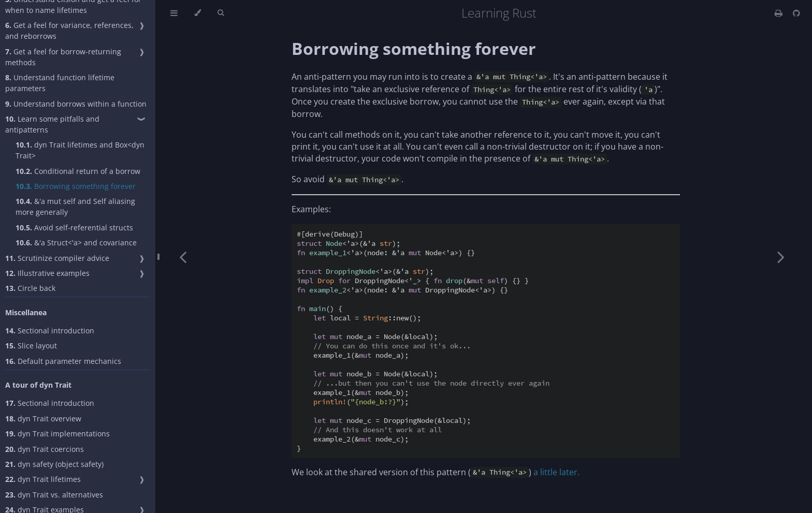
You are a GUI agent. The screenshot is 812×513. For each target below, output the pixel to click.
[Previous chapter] (183, 256)
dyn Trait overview (43, 419)
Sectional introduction (50, 331)
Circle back (30, 288)
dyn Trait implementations (57, 434)
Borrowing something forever (76, 186)
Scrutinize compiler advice (57, 258)
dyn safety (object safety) (54, 464)
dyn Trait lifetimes (43, 479)
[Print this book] (780, 13)
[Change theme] (198, 13)
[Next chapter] (781, 256)
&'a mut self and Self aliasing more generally (75, 207)
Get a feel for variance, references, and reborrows (69, 31)
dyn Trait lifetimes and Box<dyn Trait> (80, 150)
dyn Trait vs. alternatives (54, 495)
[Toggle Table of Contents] (174, 13)
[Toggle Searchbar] (221, 13)
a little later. (556, 472)
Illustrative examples (47, 273)
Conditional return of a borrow (78, 171)
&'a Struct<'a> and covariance (76, 243)
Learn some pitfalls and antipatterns (52, 124)
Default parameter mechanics (63, 361)
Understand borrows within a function (76, 104)
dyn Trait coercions (45, 449)
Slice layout (31, 346)
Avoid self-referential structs (74, 228)
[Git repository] (796, 13)
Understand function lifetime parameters (60, 83)
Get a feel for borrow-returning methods (63, 57)
